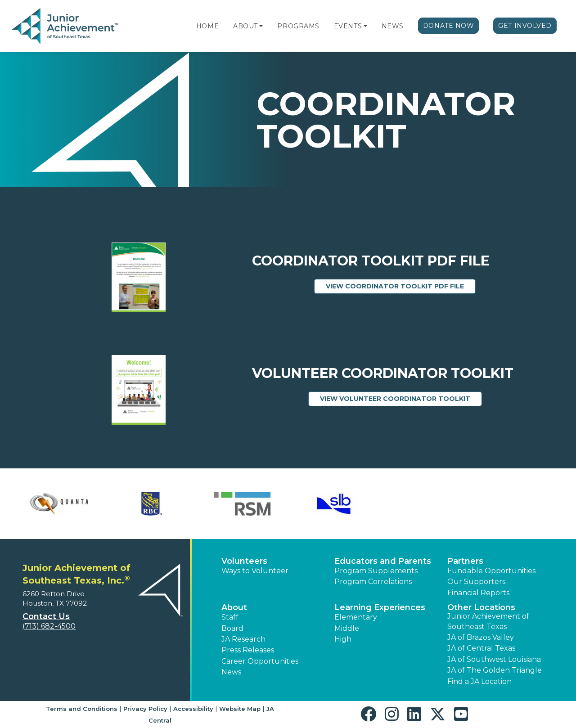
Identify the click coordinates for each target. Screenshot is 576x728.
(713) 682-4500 (49, 626)
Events (348, 26)
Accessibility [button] (193, 709)
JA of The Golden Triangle (495, 670)
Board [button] (232, 628)
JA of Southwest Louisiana (494, 659)
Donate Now (449, 26)
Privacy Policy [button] (145, 709)
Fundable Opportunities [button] (491, 571)
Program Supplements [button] (376, 571)
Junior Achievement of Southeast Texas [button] (488, 621)
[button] (261, 26)
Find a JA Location (479, 681)
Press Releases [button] (248, 650)
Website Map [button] (240, 709)
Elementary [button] (356, 617)
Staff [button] (230, 617)
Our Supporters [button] (476, 582)
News (393, 26)
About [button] (234, 607)
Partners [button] (465, 561)
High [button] (343, 639)
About (245, 26)
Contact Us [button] (46, 616)
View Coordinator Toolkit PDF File (401, 286)
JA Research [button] (243, 639)
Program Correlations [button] (373, 582)
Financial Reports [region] (478, 593)
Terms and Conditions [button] (82, 709)
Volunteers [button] (244, 561)
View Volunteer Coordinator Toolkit (401, 398)
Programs (298, 26)
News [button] (231, 672)
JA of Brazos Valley (481, 637)
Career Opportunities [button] (260, 661)
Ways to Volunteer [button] (255, 571)
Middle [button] (347, 628)
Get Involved (525, 26)
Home (207, 26)
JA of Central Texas (481, 648)
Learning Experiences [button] (380, 607)
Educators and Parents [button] (383, 561)
